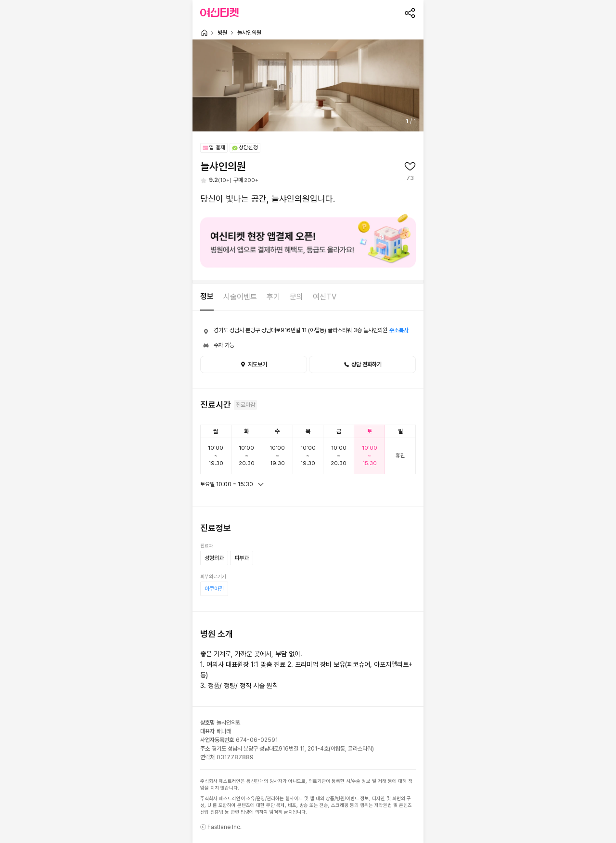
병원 (222, 33)
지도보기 (254, 364)
